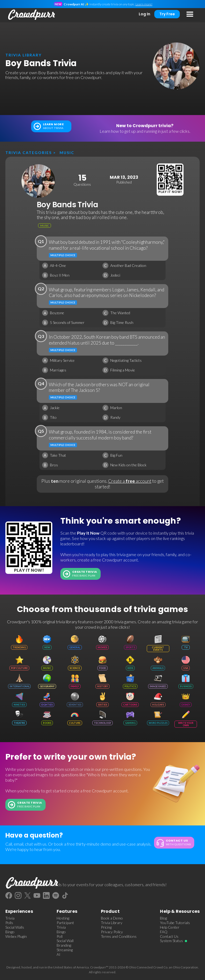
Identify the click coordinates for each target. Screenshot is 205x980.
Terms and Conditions (119, 936)
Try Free (167, 14)
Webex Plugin (16, 936)
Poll (60, 936)
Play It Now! (170, 192)
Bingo (10, 932)
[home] (30, 15)
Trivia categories (29, 153)
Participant (65, 923)
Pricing (106, 927)
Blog (163, 918)
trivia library (23, 55)
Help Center (170, 927)
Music (67, 153)
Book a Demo (112, 918)
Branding (64, 945)
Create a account (130, 481)
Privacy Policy (112, 932)
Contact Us (169, 936)
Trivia (10, 918)
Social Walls (15, 927)
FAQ (164, 932)
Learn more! (144, 4)
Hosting (63, 918)
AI (58, 954)
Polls (9, 923)
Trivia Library (112, 923)
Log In (144, 14)
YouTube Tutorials (175, 923)
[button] (190, 15)
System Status (171, 941)
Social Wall (65, 941)
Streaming (65, 950)
